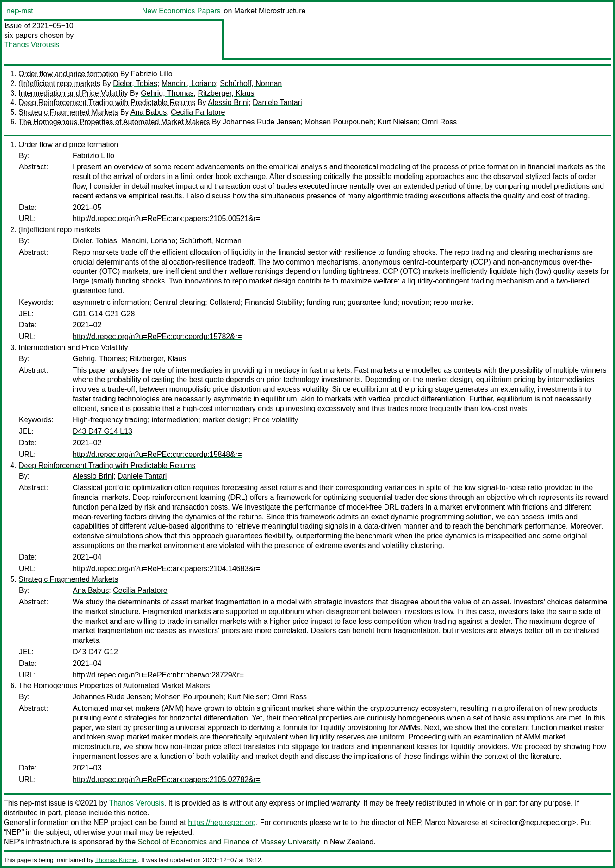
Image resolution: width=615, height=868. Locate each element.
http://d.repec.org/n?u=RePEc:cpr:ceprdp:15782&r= (157, 336)
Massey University (290, 842)
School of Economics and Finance (194, 842)
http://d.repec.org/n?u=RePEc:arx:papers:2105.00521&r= (167, 219)
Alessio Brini (228, 102)
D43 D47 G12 (95, 652)
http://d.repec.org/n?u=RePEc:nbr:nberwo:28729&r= (158, 675)
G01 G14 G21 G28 (104, 314)
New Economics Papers (181, 11)
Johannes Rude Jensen (261, 122)
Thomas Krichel (116, 860)
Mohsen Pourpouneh (339, 122)
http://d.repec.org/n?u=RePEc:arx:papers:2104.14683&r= (167, 569)
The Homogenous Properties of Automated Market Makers (114, 122)
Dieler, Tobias (135, 83)
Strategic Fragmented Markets (68, 112)
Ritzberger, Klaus (226, 93)
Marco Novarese (452, 822)
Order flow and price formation (68, 74)
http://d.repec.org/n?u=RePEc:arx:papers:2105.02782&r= (167, 779)
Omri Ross (440, 122)
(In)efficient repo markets (59, 83)
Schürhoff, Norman (251, 83)
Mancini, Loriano (189, 83)
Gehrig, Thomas (167, 93)
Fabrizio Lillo (152, 74)
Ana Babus (149, 112)
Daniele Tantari (277, 102)
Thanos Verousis (32, 45)
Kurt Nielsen (398, 122)
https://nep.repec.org (222, 822)
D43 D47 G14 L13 (102, 431)
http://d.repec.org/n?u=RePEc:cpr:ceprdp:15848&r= (157, 454)
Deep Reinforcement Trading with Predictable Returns (107, 102)
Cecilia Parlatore (198, 112)
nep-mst (20, 11)
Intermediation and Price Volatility (73, 93)
